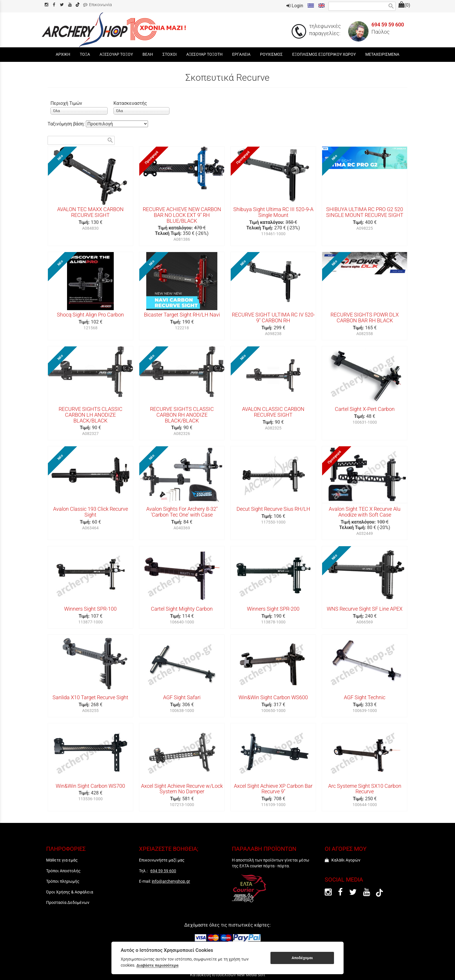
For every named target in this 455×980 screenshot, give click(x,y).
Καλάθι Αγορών (343, 860)
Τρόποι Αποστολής (63, 871)
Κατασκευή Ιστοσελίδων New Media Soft (228, 975)
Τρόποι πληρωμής (63, 881)
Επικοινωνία (98, 5)
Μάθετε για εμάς (62, 860)
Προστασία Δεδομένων (68, 902)
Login (295, 6)
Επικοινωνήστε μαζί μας (162, 860)
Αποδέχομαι (302, 958)
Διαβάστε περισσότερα (157, 965)
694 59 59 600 (388, 25)
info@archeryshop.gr (171, 881)
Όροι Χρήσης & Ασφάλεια (70, 892)
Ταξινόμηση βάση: (67, 124)
